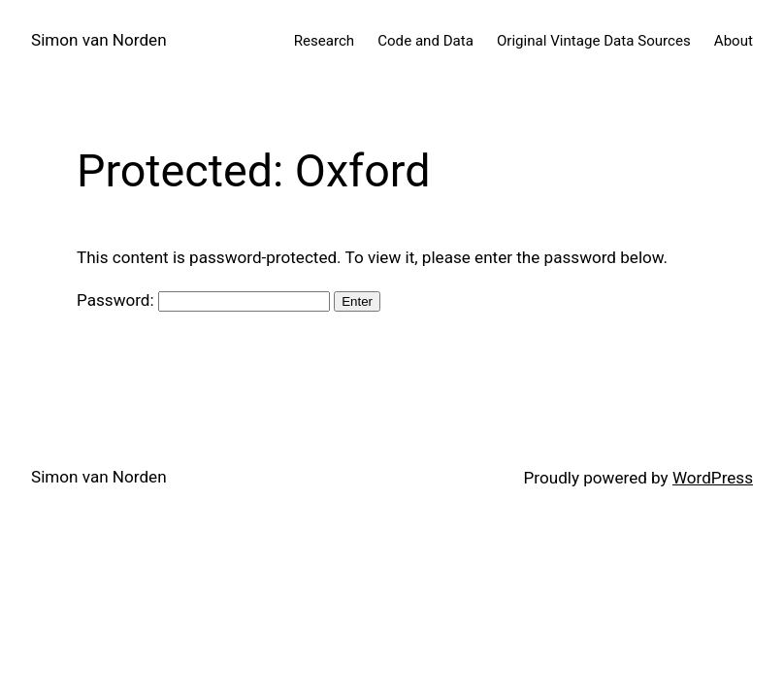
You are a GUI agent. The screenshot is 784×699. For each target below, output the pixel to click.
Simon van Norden (99, 40)
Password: (203, 300)
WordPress (713, 478)
